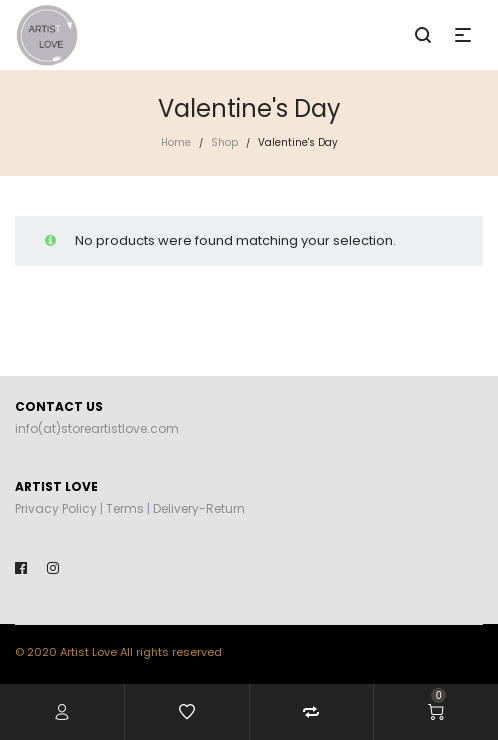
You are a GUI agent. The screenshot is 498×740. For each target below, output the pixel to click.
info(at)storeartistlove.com (97, 428)
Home (176, 142)
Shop (224, 142)
